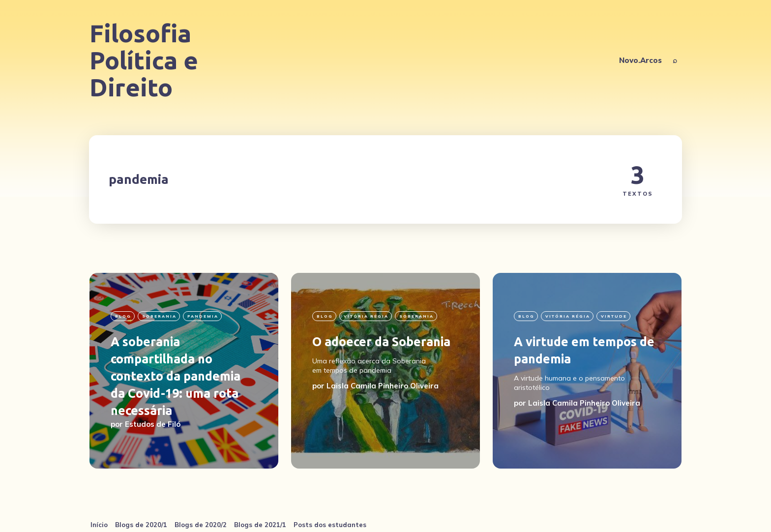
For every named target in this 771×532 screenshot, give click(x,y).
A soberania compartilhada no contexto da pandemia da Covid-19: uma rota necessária (176, 376)
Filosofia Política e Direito (144, 60)
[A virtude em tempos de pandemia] (587, 371)
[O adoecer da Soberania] (385, 371)
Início (99, 525)
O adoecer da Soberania (381, 342)
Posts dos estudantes (330, 525)
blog (123, 316)
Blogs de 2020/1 (141, 525)
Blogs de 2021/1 (260, 525)
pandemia (203, 316)
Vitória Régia (366, 316)
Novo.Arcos (640, 60)
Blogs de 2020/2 (201, 525)
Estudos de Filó (153, 424)
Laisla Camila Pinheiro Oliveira (383, 386)
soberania (159, 316)
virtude (614, 316)
